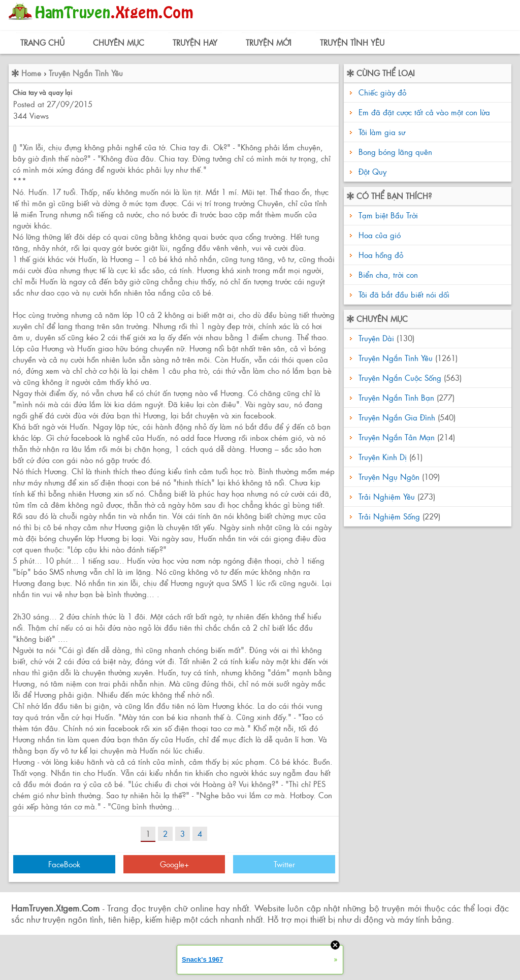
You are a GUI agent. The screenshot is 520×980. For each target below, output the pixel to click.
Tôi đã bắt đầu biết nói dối (403, 294)
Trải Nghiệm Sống (389, 516)
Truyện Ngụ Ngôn (389, 477)
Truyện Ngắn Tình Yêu (86, 73)
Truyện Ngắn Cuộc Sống (400, 378)
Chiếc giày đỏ (382, 92)
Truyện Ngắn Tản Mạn (397, 437)
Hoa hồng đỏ (380, 255)
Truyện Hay (195, 42)
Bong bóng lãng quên (395, 152)
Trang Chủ (42, 42)
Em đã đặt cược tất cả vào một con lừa (424, 112)
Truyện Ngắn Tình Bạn (396, 397)
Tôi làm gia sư (382, 132)
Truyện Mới (269, 42)
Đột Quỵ (372, 171)
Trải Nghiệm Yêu (387, 496)
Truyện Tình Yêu (352, 42)
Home (31, 73)
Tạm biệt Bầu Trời (387, 215)
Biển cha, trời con (387, 274)
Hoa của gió (378, 235)
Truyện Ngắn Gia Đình (397, 417)
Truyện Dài (376, 338)
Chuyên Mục (119, 42)
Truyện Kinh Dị (383, 457)
